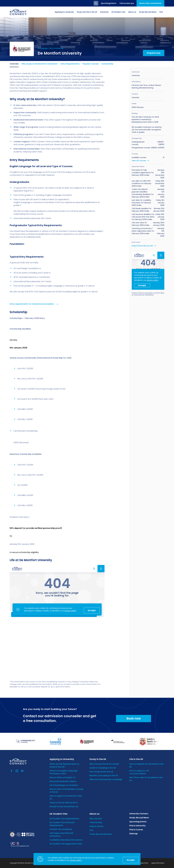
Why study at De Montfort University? (40, 64)
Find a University (56, 48)
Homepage (43, 48)
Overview (14, 64)
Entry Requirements (70, 64)
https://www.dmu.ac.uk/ (142, 246)
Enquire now (154, 53)
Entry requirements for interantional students (32, 304)
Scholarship (107, 64)
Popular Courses (91, 64)
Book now (134, 718)
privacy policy (76, 860)
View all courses (139, 161)
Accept (131, 860)
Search (96, 3)
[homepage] (18, 12)
